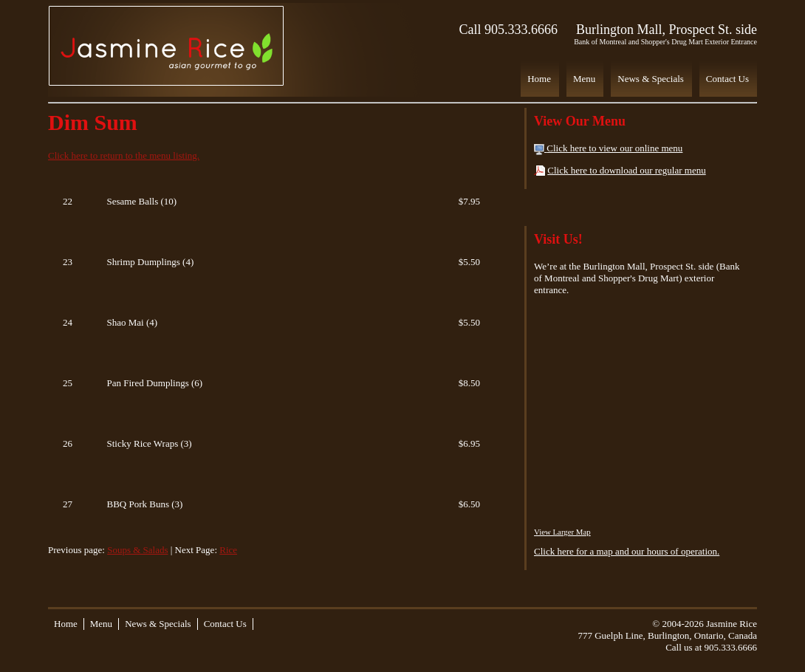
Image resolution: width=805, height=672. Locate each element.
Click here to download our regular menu (626, 170)
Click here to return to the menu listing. (124, 155)
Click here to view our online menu (614, 148)
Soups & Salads (137, 550)
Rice (228, 550)
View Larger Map (562, 532)
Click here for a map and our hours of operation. (627, 551)
